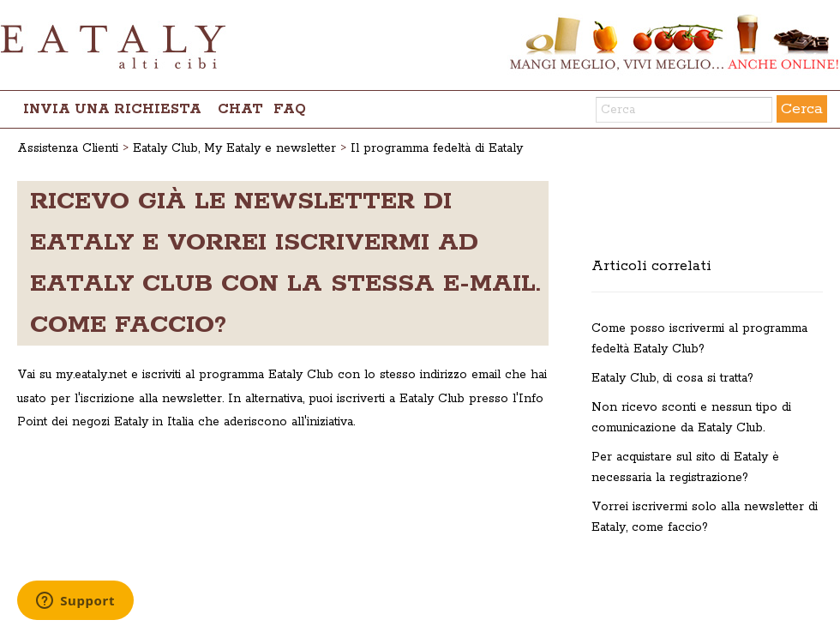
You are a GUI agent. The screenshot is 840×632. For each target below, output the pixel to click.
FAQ (290, 109)
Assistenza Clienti (68, 148)
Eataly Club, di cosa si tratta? (672, 378)
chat (240, 109)
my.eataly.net (91, 375)
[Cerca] (684, 110)
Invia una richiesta (112, 109)
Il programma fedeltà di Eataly (437, 148)
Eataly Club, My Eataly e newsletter (234, 148)
